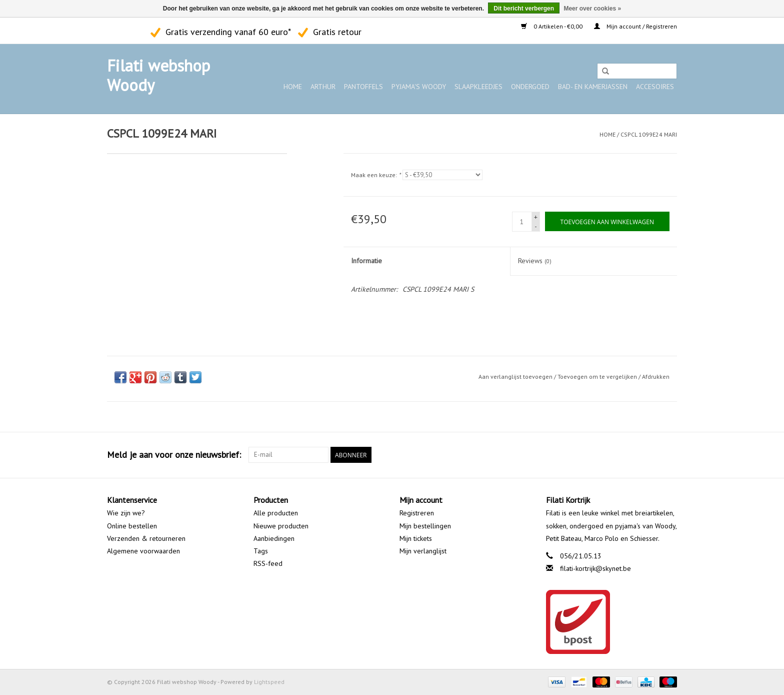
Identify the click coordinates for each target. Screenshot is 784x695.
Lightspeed (269, 682)
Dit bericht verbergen (524, 9)
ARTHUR (323, 87)
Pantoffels (363, 87)
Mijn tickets (416, 538)
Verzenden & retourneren (146, 538)
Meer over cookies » (592, 9)
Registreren (417, 513)
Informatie (366, 261)
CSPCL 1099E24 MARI (649, 134)
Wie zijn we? (126, 513)
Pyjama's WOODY (419, 87)
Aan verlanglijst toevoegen (515, 377)
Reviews (535, 261)
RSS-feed (268, 563)
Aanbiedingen (274, 538)
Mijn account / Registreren (635, 26)
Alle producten (276, 513)
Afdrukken (656, 377)
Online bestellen (132, 526)
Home (293, 87)
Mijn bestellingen (425, 526)
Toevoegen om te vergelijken (598, 377)
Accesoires (655, 87)
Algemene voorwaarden (143, 551)
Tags (261, 551)
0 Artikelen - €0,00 (552, 26)
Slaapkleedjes (478, 87)
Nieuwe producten (281, 526)
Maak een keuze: (376, 175)
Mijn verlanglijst (423, 551)
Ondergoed (530, 87)
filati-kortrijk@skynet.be (595, 568)
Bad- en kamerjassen (593, 87)
